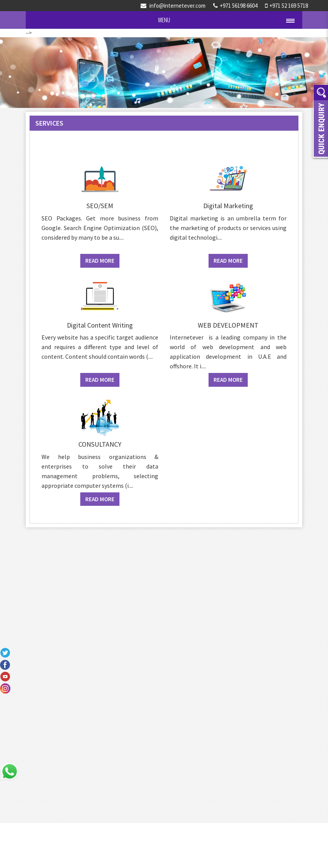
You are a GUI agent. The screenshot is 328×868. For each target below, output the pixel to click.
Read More (100, 261)
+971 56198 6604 (235, 6)
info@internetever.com (173, 6)
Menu (164, 20)
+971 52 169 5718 (287, 6)
